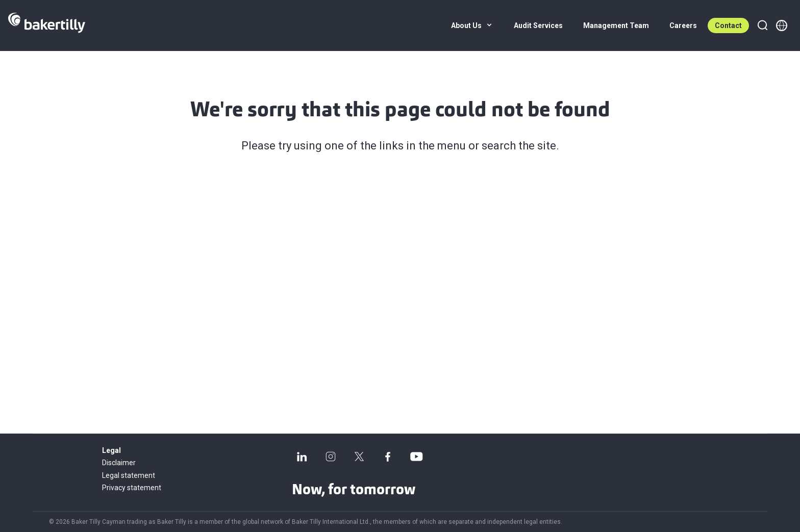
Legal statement (129, 475)
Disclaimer (119, 463)
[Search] (762, 26)
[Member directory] (782, 26)
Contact (728, 26)
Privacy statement (132, 488)
